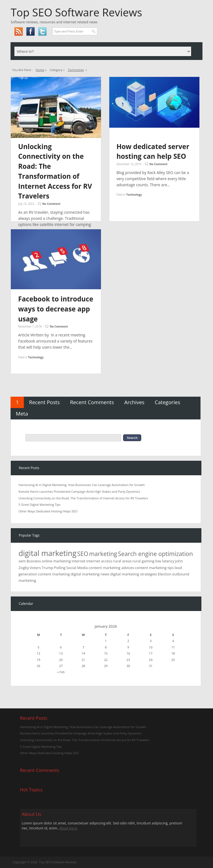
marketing (103, 554)
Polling (60, 568)
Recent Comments (92, 402)
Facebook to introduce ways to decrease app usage (56, 309)
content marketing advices (111, 568)
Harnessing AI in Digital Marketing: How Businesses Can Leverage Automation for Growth (82, 485)
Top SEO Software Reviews (76, 12)
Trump (47, 568)
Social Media (77, 568)
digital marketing (48, 553)
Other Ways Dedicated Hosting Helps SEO (48, 511)
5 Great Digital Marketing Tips (40, 505)
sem (22, 561)
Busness (34, 561)
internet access (99, 561)
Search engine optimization (155, 554)
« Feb (61, 672)
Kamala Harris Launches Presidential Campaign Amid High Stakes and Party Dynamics (79, 491)
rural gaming (143, 561)
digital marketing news (90, 574)
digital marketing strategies (133, 574)
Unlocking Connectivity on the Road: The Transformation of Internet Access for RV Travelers (83, 498)
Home (40, 70)
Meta (22, 413)
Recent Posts (45, 402)
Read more (69, 828)
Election (165, 574)
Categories (168, 402)
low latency (165, 561)
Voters (35, 568)
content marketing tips (154, 568)
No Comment (51, 204)
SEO (83, 554)
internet (78, 561)
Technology (76, 70)
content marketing (54, 574)
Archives (134, 402)
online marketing (56, 561)
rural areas (122, 561)
